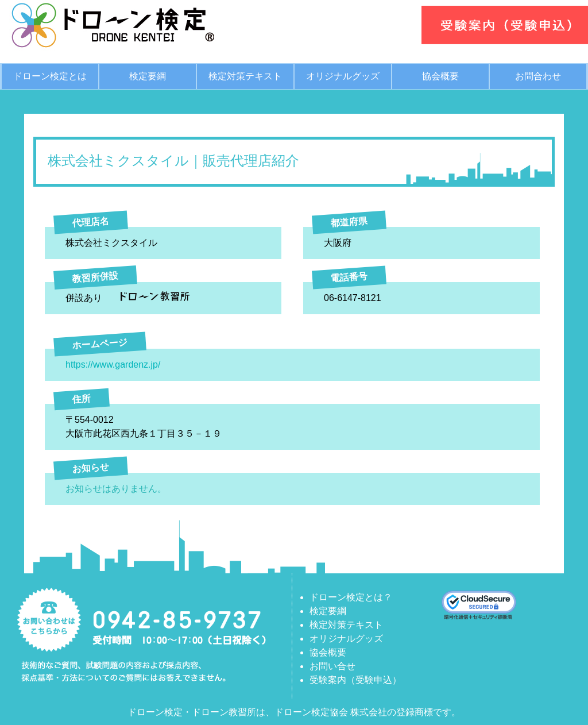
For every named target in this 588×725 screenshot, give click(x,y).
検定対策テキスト (245, 76)
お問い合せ (332, 666)
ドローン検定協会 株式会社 (331, 712)
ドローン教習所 (224, 712)
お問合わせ (538, 76)
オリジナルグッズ (343, 76)
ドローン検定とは (50, 76)
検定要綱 (148, 76)
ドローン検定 (155, 712)
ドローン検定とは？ (351, 597)
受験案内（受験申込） (355, 680)
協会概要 (440, 76)
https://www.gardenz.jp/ (113, 365)
